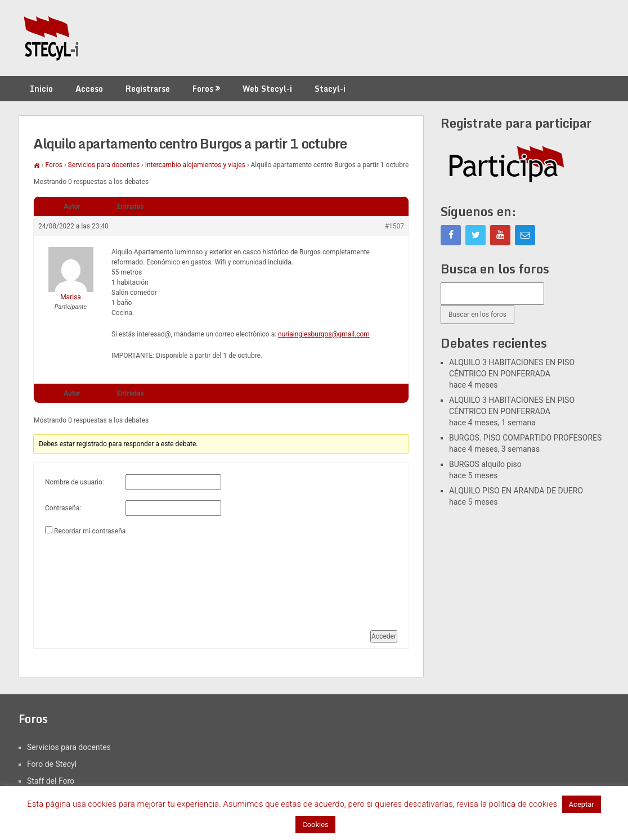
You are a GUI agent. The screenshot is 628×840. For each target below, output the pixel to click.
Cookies (315, 825)
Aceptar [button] (582, 804)
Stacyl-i (330, 89)
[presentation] (91, 578)
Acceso (89, 89)
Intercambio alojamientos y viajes (195, 165)
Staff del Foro (51, 781)
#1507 (394, 226)
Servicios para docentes (104, 165)
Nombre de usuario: (75, 482)
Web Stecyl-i (267, 89)
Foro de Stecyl (52, 764)
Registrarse (148, 89)
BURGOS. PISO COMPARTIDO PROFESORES (525, 438)
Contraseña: (63, 508)
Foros (203, 89)
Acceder (384, 636)
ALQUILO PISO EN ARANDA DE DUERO (516, 491)
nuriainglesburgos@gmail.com (324, 334)
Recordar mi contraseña (90, 531)
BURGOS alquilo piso (485, 464)
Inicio (41, 89)
